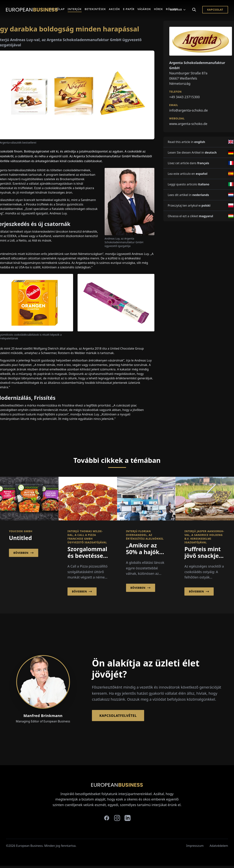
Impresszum (195, 846)
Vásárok (144, 9)
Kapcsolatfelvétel (118, 716)
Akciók (114, 9)
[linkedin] (128, 818)
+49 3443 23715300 (185, 97)
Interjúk (75, 9)
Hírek (158, 9)
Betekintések (95, 9)
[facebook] (107, 818)
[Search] (194, 10)
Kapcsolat (215, 10)
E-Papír (129, 9)
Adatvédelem (219, 846)
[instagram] (117, 818)
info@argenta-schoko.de (189, 110)
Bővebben (24, 553)
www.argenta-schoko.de (188, 124)
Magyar (178, 10)
